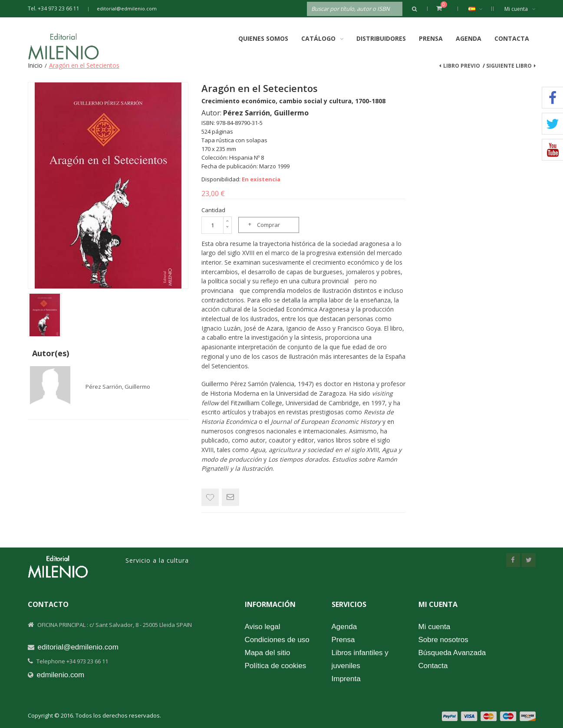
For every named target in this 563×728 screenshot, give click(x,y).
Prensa (431, 38)
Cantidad (213, 210)
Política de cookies (276, 666)
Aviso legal (263, 627)
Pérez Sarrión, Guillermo (118, 387)
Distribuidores (381, 38)
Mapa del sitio (268, 653)
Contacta (512, 38)
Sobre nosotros (443, 640)
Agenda (469, 38)
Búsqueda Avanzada (452, 653)
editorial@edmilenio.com (127, 8)
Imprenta (346, 679)
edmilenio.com (61, 675)
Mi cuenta (520, 9)
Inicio (35, 65)
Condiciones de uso (277, 640)
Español (480, 9)
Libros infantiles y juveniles (360, 659)
